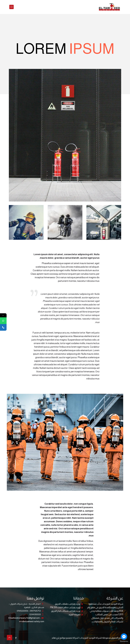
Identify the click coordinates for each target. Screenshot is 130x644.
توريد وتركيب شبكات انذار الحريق (66, 611)
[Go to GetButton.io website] (124, 641)
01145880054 (23, 611)
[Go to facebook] (124, 637)
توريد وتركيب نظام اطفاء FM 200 (65, 607)
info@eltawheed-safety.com (32, 621)
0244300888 (35, 614)
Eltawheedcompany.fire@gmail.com (24, 618)
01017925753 (35, 611)
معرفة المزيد (74, 614)
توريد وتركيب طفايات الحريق (68, 604)
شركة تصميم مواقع (69, 638)
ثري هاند (55, 638)
